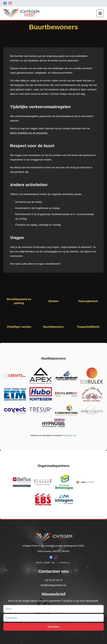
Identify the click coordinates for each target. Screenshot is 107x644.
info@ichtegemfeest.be (53, 585)
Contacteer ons (69, 435)
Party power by (53, 563)
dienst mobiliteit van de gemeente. (29, 133)
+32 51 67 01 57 (54, 580)
